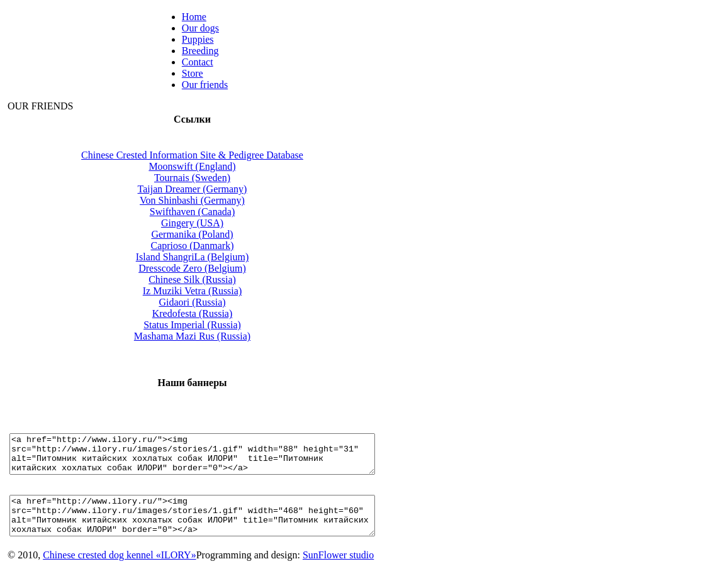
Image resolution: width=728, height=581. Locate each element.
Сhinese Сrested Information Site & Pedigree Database (214, 155)
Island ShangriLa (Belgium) (215, 257)
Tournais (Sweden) (214, 178)
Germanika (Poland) (214, 234)
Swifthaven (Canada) (215, 212)
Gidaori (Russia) (214, 302)
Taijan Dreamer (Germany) (215, 189)
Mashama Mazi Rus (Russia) (214, 336)
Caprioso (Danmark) (215, 246)
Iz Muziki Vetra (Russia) (214, 291)
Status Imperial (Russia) (214, 325)
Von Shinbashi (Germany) (214, 200)
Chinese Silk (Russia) (214, 279)
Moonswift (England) (214, 166)
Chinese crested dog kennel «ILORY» (120, 570)
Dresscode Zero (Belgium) (214, 268)
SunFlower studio (338, 570)
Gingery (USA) (214, 223)
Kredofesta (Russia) (215, 313)
